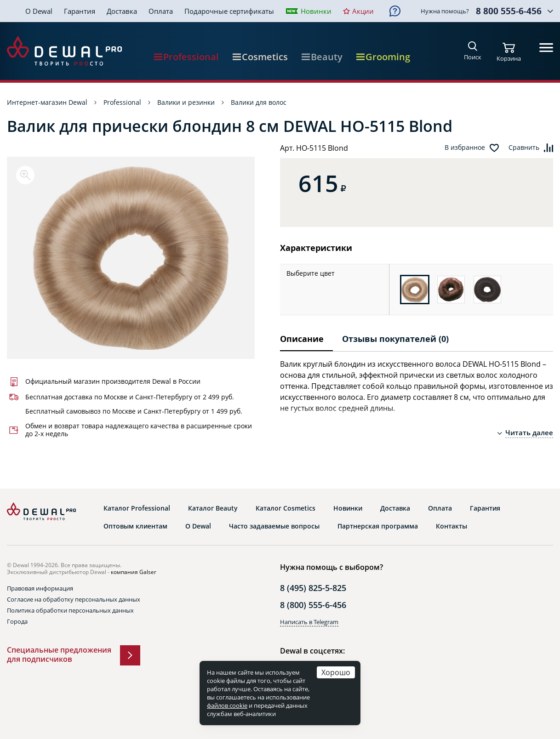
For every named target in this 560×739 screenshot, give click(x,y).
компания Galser (134, 572)
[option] (131, 258)
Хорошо (336, 672)
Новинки (316, 11)
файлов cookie (227, 705)
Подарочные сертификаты (229, 11)
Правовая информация (40, 588)
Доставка (122, 11)
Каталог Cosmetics (286, 508)
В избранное (465, 148)
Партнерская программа (378, 526)
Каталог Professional (137, 508)
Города (17, 621)
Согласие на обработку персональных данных (74, 599)
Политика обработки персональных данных (70, 610)
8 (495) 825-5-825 (313, 588)
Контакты (451, 526)
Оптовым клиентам (135, 526)
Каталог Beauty (213, 508)
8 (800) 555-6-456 (313, 605)
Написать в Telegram (309, 622)
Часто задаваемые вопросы (274, 526)
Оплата (161, 11)
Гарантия (80, 11)
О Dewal (39, 11)
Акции (363, 11)
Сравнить (524, 148)
